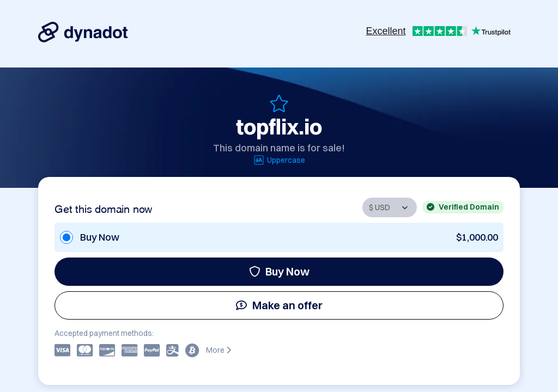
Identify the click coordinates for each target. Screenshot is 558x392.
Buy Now (279, 271)
